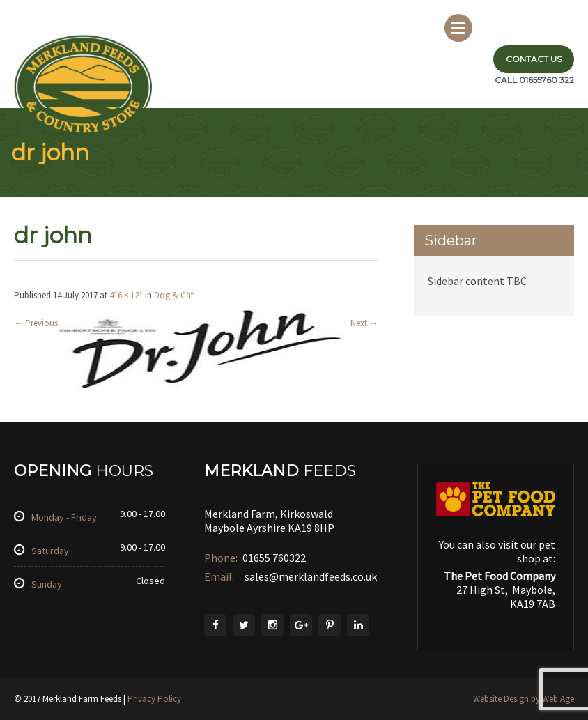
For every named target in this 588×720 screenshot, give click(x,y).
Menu (458, 28)
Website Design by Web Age (524, 699)
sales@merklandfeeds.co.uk (310, 576)
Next (364, 323)
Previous (36, 323)
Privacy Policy (154, 699)
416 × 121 (126, 295)
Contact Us (534, 59)
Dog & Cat (174, 295)
